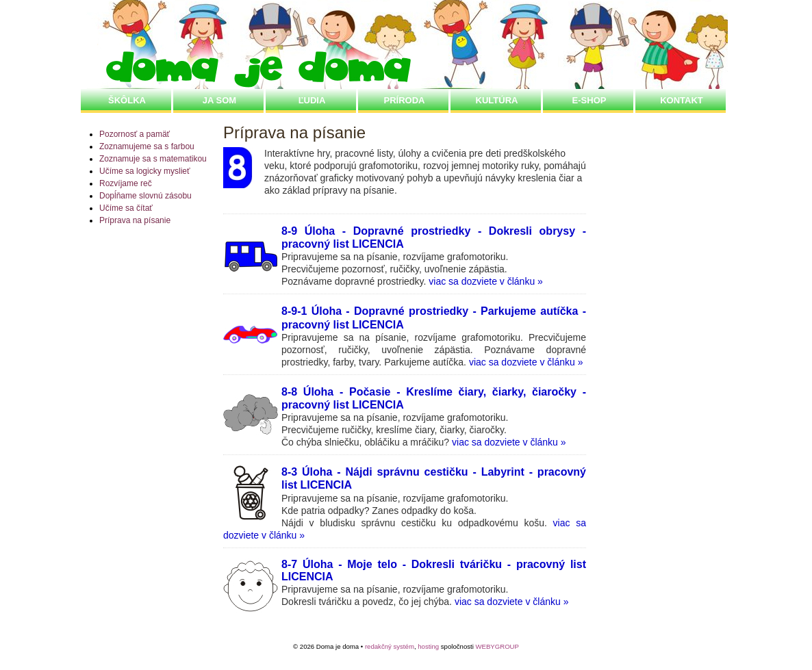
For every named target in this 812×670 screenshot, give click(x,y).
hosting (428, 646)
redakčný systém (390, 646)
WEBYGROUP (497, 646)
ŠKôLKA (127, 100)
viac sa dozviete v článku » (486, 281)
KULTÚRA (497, 100)
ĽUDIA (312, 100)
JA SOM (219, 100)
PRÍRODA (405, 100)
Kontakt (682, 100)
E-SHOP (589, 100)
